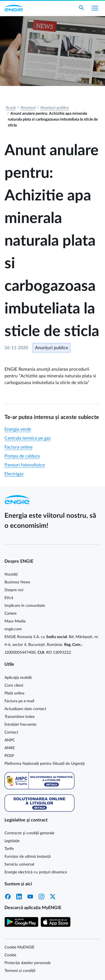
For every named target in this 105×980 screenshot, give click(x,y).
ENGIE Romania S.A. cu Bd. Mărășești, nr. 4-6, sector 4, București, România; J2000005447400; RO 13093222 (52, 645)
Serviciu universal (19, 864)
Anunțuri (28, 108)
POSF (9, 756)
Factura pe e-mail (19, 701)
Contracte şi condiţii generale (29, 833)
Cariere (11, 614)
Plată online (14, 693)
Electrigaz (14, 474)
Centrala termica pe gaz (28, 438)
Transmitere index (20, 717)
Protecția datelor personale (28, 963)
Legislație (12, 841)
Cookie (10, 955)
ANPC (10, 740)
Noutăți (11, 574)
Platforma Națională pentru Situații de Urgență (45, 764)
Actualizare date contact (25, 709)
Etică (9, 598)
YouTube (30, 897)
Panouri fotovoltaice (25, 465)
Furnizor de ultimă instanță (28, 857)
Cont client (14, 686)
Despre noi (14, 590)
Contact (11, 732)
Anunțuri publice (55, 108)
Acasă (11, 108)
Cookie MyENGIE (19, 947)
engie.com (13, 629)
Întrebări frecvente (20, 725)
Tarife (9, 849)
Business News (17, 582)
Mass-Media (15, 621)
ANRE (10, 748)
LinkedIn (19, 897)
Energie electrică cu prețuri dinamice (36, 872)
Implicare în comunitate (25, 606)
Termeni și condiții (20, 971)
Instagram (41, 897)
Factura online (18, 447)
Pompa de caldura (22, 456)
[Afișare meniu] (95, 8)
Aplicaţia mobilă (18, 678)
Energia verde (18, 429)
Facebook (8, 897)
